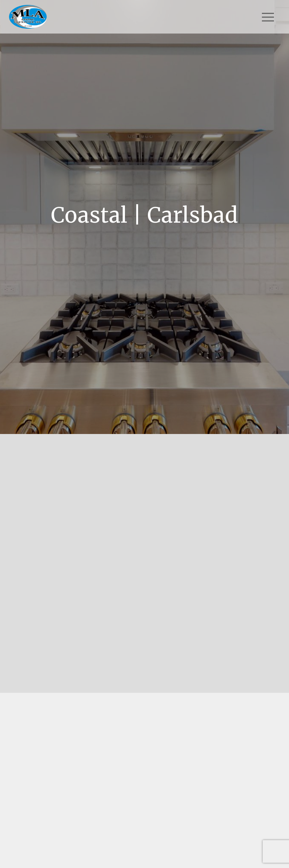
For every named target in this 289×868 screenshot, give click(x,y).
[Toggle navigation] (268, 17)
